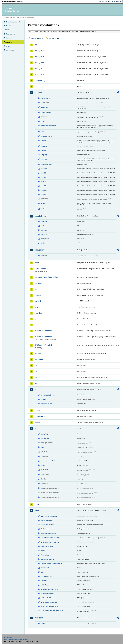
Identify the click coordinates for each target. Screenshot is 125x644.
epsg (43, 132)
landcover (39, 360)
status (43, 243)
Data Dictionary (21, 18)
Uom (43, 572)
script (43, 203)
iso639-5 (44, 150)
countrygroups (46, 112)
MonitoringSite (46, 555)
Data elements (9, 34)
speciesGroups (46, 404)
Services (7, 46)
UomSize (44, 581)
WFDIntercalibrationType (50, 589)
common (39, 93)
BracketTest (45, 438)
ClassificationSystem (48, 533)
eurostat (38, 283)
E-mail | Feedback (11, 637)
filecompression (47, 136)
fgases (38, 295)
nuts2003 (44, 169)
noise (37, 411)
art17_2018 (40, 75)
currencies (45, 117)
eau (42, 447)
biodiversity (40, 81)
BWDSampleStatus (48, 525)
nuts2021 (44, 190)
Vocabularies (9, 42)
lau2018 (38, 378)
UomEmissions (46, 576)
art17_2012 (40, 69)
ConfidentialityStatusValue (50, 538)
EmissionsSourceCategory (50, 542)
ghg (36, 307)
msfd (37, 389)
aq (36, 45)
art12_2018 (40, 57)
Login (103, 1)
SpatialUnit (45, 568)
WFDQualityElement (48, 598)
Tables (7, 30)
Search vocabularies (37, 38)
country (44, 624)
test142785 (45, 470)
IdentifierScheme (47, 546)
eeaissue (44, 234)
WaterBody (45, 585)
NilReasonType (46, 164)
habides (38, 313)
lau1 (37, 366)
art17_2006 (40, 63)
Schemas (8, 38)
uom (37, 505)
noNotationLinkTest (48, 461)
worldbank (39, 618)
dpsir (43, 121)
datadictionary (41, 216)
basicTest (44, 434)
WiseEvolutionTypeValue (50, 606)
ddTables (44, 230)
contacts (44, 222)
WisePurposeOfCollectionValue (52, 611)
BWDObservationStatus (49, 516)
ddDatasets (45, 226)
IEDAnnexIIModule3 (43, 337)
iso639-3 (44, 146)
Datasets (7, 26)
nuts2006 (44, 173)
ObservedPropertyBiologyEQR (52, 563)
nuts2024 (44, 194)
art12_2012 (40, 51)
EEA (14, 2)
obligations (45, 239)
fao (36, 289)
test (36, 428)
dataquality (40, 250)
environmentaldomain (49, 126)
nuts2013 (44, 182)
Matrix (43, 551)
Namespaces (9, 50)
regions (44, 399)
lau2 (37, 372)
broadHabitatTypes (48, 395)
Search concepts (54, 38)
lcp (36, 383)
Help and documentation (13, 22)
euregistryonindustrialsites (46, 277)
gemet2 (38, 301)
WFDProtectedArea (48, 594)
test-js (43, 465)
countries (44, 107)
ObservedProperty (47, 559)
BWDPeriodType (47, 520)
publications (40, 416)
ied (36, 325)
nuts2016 (44, 186)
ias (36, 319)
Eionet (13, 18)
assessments (46, 98)
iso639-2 (44, 141)
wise (37, 510)
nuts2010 (44, 177)
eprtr (37, 263)
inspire (38, 354)
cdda (37, 87)
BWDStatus (45, 529)
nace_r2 (44, 159)
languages (45, 155)
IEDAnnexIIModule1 (43, 331)
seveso (38, 422)
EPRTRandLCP (41, 269)
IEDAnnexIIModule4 (43, 345)
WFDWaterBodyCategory (50, 602)
